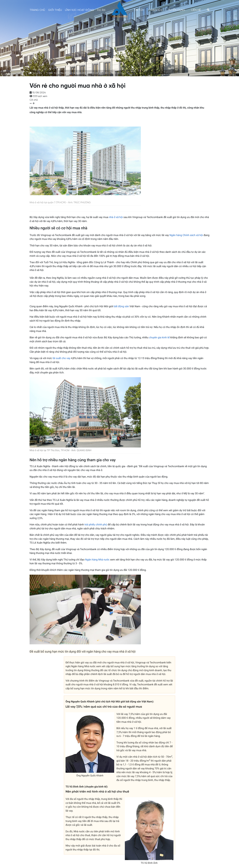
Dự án (101, 10)
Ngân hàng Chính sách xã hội (186, 235)
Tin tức (49, 73)
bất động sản (121, 306)
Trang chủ (37, 73)
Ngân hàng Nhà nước (97, 560)
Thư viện (156, 10)
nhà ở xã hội (116, 217)
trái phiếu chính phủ (96, 525)
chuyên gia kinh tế (159, 338)
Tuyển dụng (177, 10)
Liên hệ (196, 10)
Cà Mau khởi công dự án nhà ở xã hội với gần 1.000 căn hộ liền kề (90, 73)
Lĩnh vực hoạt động (79, 10)
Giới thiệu (55, 10)
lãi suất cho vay (61, 358)
